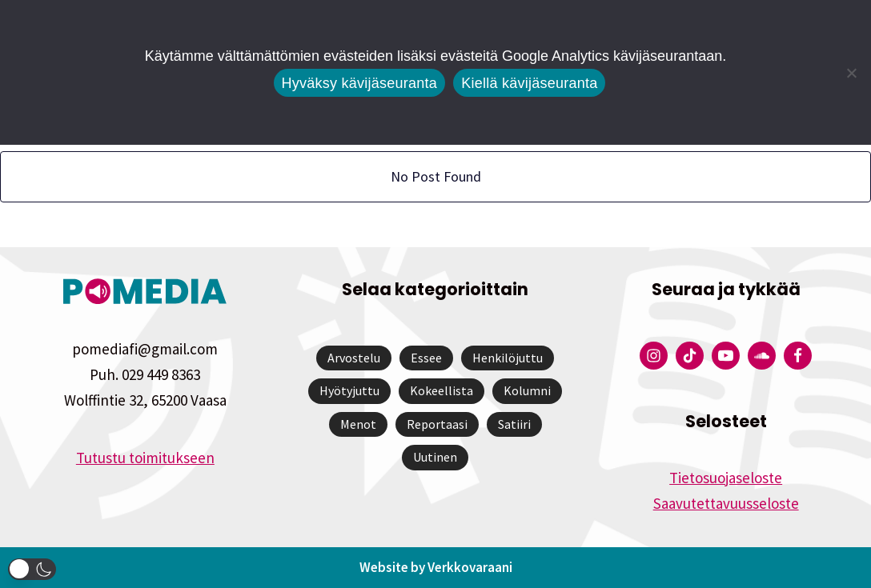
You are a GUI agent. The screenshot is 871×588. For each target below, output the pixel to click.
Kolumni (527, 390)
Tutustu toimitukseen (145, 458)
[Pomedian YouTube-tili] (726, 356)
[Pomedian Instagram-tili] (654, 356)
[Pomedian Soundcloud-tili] (762, 356)
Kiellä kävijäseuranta (529, 83)
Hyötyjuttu (349, 390)
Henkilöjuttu (508, 358)
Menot (358, 424)
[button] (32, 569)
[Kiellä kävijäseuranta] (851, 73)
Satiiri (514, 424)
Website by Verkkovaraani (436, 567)
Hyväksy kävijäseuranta (360, 83)
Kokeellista (442, 390)
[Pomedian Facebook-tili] (798, 356)
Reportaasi (437, 424)
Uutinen (435, 457)
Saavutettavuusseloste (726, 503)
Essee (426, 358)
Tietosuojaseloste (726, 478)
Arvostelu (354, 358)
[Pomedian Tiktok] (690, 356)
